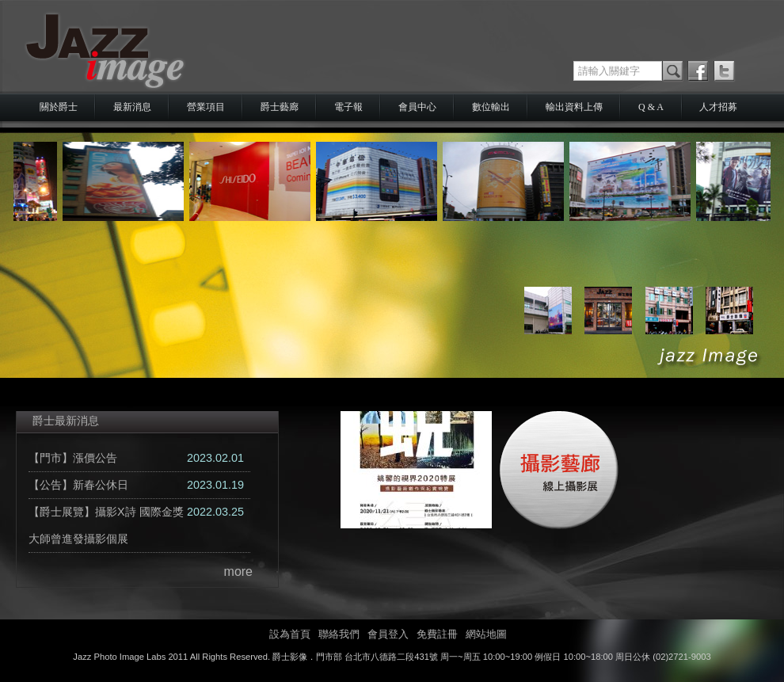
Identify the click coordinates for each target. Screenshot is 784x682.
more (238, 572)
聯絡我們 (339, 634)
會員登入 (388, 634)
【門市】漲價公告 (73, 458)
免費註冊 (437, 634)
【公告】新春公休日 (78, 485)
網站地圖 (486, 634)
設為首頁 (290, 634)
